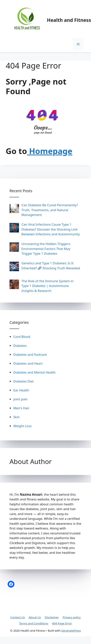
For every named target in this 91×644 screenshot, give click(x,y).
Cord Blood (22, 337)
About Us (35, 617)
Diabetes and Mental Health (34, 372)
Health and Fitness (69, 20)
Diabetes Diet (23, 381)
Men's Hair (21, 408)
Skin (16, 417)
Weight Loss (22, 426)
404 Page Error (62, 623)
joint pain (20, 399)
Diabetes (20, 346)
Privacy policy (72, 617)
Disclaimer (52, 617)
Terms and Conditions (34, 623)
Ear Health (21, 390)
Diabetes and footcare (30, 354)
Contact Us (18, 617)
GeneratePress (71, 631)
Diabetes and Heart (28, 363)
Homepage (50, 151)
